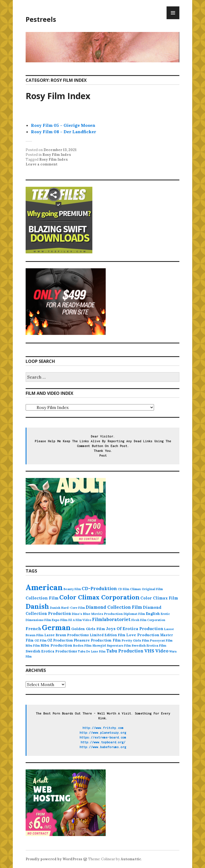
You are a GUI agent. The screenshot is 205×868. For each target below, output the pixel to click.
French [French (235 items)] (33, 628)
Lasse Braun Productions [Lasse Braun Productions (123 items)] (67, 635)
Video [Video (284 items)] (162, 651)
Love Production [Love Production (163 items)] (143, 635)
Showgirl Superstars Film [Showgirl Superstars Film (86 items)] (112, 646)
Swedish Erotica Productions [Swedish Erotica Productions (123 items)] (51, 651)
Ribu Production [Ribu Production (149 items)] (56, 645)
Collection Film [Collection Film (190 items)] (42, 598)
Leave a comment (42, 164)
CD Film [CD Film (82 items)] (123, 589)
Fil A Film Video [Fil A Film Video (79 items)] (80, 620)
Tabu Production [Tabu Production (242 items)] (125, 651)
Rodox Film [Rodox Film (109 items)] (82, 645)
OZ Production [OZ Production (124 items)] (60, 640)
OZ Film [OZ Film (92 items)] (40, 640)
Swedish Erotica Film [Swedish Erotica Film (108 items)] (149, 645)
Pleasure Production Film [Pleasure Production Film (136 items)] (97, 640)
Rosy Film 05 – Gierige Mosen (63, 125)
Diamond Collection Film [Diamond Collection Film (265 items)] (114, 607)
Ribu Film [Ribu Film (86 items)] (33, 646)
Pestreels (41, 19)
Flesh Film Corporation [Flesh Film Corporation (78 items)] (148, 620)
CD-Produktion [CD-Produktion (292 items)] (99, 589)
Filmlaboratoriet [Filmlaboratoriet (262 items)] (111, 619)
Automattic (131, 859)
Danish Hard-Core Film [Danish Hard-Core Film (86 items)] (67, 608)
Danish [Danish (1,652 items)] (37, 606)
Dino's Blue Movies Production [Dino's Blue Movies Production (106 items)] (97, 614)
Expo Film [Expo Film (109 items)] (60, 620)
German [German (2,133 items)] (56, 627)
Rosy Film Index (58, 96)
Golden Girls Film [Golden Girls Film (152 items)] (88, 629)
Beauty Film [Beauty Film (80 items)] (72, 589)
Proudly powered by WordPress (54, 859)
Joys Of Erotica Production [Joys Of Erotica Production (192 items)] (135, 629)
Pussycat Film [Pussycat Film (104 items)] (161, 640)
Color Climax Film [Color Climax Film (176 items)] (159, 598)
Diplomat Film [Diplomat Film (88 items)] (134, 614)
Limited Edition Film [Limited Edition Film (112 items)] (108, 635)
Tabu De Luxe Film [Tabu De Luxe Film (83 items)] (92, 651)
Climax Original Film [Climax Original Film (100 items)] (146, 589)
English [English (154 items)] (153, 614)
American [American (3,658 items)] (44, 587)
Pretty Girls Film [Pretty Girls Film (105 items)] (135, 640)
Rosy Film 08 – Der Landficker (64, 132)
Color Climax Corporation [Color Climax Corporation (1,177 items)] (99, 597)
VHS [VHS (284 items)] (149, 651)
